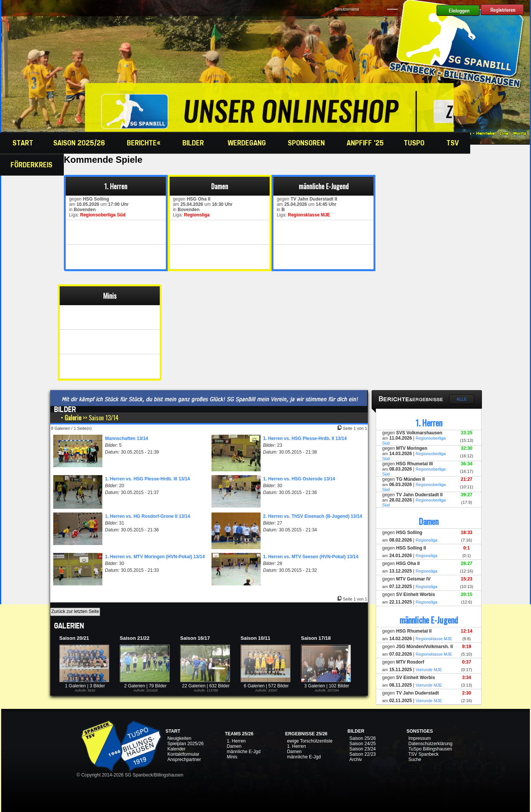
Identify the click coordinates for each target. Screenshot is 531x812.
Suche (415, 760)
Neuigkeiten (179, 738)
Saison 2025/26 (80, 143)
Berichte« (145, 143)
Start (22, 143)
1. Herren (236, 741)
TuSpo (415, 143)
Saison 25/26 (363, 738)
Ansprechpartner (184, 760)
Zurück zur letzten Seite (75, 611)
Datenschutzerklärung (430, 744)
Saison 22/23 (363, 754)
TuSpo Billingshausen (430, 749)
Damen (234, 746)
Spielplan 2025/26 (185, 744)
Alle (462, 399)
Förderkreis (32, 165)
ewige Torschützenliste (310, 741)
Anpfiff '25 (365, 143)
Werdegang (248, 143)
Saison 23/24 (363, 749)
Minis (232, 757)
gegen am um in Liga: (98, 207)
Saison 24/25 (363, 744)
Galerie (73, 418)
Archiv (356, 760)
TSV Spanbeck (423, 754)
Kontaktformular (183, 754)
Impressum (419, 738)
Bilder (195, 143)
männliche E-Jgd (243, 752)
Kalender (176, 749)
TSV (454, 143)
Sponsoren (307, 143)
